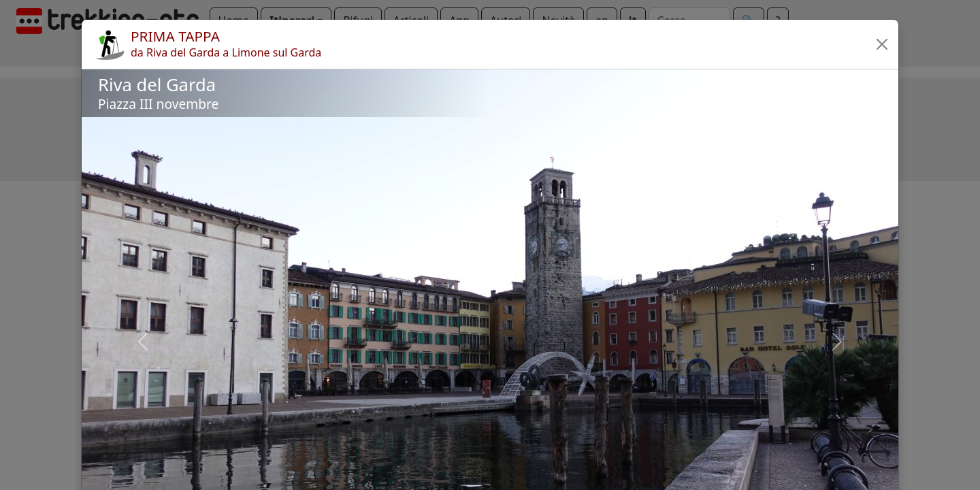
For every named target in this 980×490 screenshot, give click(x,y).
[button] (882, 44)
